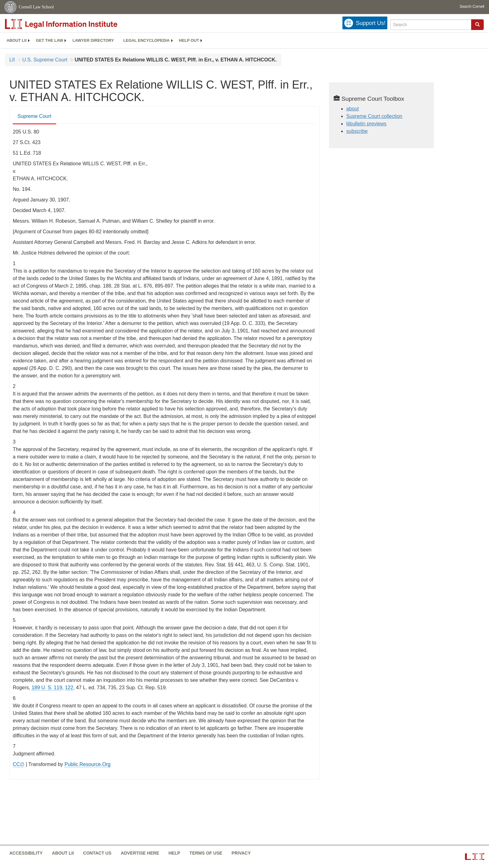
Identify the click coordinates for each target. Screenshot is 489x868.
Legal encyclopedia (146, 40)
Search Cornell (472, 7)
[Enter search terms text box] (431, 25)
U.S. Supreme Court (45, 60)
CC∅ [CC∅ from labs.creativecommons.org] (19, 764)
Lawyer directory (93, 40)
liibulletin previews (366, 124)
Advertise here (140, 853)
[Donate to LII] (365, 23)
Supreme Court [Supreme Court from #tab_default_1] (34, 116)
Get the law (49, 40)
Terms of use (206, 853)
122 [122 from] (69, 688)
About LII (17, 40)
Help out (189, 40)
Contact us (97, 853)
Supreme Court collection (374, 116)
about (352, 109)
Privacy (241, 853)
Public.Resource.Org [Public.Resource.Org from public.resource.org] (88, 764)
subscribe (357, 131)
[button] (477, 24)
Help (174, 853)
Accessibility (26, 853)
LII (12, 60)
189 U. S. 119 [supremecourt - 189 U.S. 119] (47, 688)
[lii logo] (75, 24)
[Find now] (477, 25)
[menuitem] (17, 41)
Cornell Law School (36, 7)
